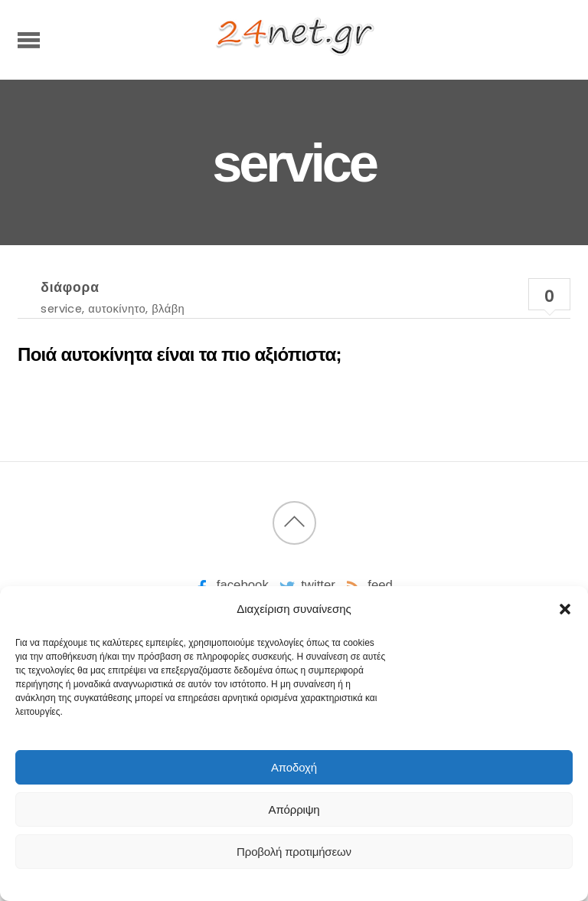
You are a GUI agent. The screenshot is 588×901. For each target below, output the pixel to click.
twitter (306, 585)
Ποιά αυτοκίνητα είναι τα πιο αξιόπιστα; (180, 354)
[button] (565, 609)
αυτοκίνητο (117, 308)
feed (368, 585)
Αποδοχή (294, 767)
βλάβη (168, 308)
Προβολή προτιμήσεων (294, 852)
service (61, 308)
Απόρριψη (294, 809)
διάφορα (70, 287)
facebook (230, 585)
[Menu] (29, 40)
